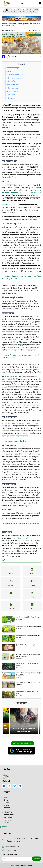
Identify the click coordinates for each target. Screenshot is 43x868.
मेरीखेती (4, 827)
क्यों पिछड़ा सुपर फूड (12, 88)
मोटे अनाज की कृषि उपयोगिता (15, 78)
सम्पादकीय (7, 808)
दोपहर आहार (31, 543)
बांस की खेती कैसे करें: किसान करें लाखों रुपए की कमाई (27, 693)
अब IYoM (10, 71)
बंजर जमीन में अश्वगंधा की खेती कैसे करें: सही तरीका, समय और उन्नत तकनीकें (28, 655)
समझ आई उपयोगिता (12, 91)
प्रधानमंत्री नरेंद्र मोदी (12, 377)
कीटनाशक (7, 803)
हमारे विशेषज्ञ (7, 820)
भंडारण (6, 800)
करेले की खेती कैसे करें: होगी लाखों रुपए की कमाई (28, 617)
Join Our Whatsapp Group (23, 743)
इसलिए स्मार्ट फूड (11, 81)
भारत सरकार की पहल (13, 68)
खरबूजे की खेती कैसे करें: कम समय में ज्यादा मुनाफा (28, 682)
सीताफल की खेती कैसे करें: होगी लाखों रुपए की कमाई (28, 626)
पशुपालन (6, 805)
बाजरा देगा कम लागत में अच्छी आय (17, 441)
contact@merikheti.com (10, 847)
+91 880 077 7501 (9, 850)
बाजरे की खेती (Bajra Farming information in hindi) (24, 524)
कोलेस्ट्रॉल (10, 347)
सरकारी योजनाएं (8, 818)
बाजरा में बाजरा (11, 95)
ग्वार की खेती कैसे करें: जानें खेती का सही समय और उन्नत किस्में (28, 637)
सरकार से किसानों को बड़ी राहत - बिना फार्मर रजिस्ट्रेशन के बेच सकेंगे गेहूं (29, 674)
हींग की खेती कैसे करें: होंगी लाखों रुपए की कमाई (27, 645)
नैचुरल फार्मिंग (5, 205)
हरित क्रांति (14, 451)
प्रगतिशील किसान (9, 815)
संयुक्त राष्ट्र (10, 185)
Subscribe (37, 859)
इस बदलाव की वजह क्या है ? (15, 75)
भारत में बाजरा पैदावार (13, 85)
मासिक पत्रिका (8, 812)
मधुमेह (21, 345)
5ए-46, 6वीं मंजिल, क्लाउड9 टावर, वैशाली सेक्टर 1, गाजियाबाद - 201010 (23, 840)
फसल (5, 798)
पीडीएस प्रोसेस (11, 98)
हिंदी (23, 3)
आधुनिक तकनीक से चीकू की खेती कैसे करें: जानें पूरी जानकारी (28, 665)
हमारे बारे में (7, 823)
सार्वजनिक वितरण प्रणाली (21, 538)
